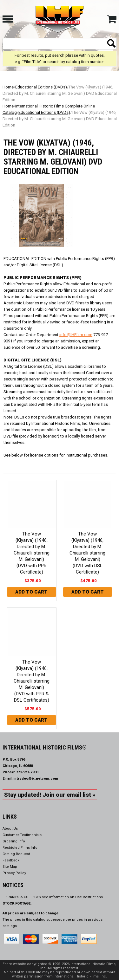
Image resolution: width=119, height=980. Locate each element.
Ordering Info (14, 841)
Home (8, 87)
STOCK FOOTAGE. (17, 903)
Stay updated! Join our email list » (50, 795)
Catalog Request (16, 854)
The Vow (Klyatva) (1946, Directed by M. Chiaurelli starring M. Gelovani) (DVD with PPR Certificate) (32, 553)
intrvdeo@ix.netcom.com (36, 779)
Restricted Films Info (20, 848)
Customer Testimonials (22, 835)
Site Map (10, 867)
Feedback (11, 860)
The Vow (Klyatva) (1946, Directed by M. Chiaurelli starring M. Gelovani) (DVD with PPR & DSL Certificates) (32, 681)
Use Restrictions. (89, 897)
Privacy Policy (14, 873)
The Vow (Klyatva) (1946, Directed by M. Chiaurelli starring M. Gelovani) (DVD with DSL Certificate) (87, 553)
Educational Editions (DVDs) (41, 87)
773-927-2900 (27, 772)
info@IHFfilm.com (76, 335)
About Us (10, 829)
